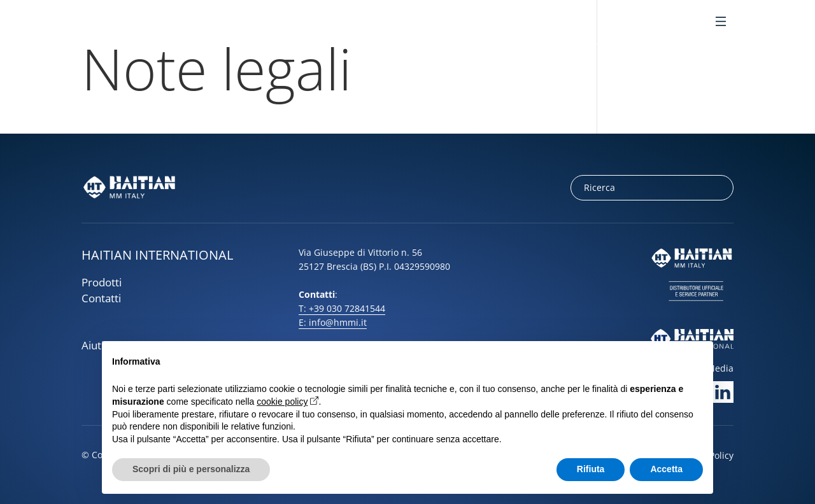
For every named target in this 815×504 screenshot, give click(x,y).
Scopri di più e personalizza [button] (191, 469)
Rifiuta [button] (591, 469)
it (661, 23)
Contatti (101, 298)
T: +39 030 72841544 (342, 308)
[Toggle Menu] (721, 23)
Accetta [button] (666, 469)
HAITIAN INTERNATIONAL (157, 255)
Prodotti (102, 282)
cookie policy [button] (282, 402)
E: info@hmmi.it (333, 322)
